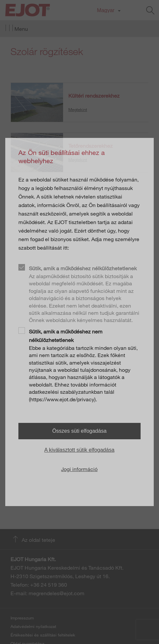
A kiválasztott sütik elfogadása (79, 450)
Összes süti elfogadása (79, 431)
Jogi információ (79, 469)
